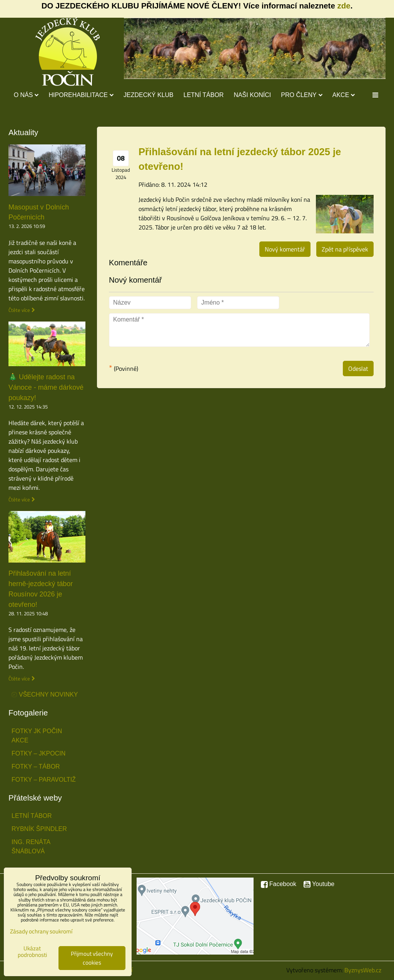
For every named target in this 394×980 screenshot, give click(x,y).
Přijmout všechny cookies (92, 958)
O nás (26, 95)
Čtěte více (19, 310)
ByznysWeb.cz (363, 970)
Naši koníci (252, 95)
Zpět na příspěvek (345, 249)
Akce (344, 95)
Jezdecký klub (149, 95)
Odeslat (358, 369)
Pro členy (301, 95)
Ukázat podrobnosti (32, 952)
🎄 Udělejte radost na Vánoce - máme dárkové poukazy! (46, 387)
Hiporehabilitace (81, 95)
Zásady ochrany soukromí (41, 931)
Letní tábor (204, 95)
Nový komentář (285, 249)
